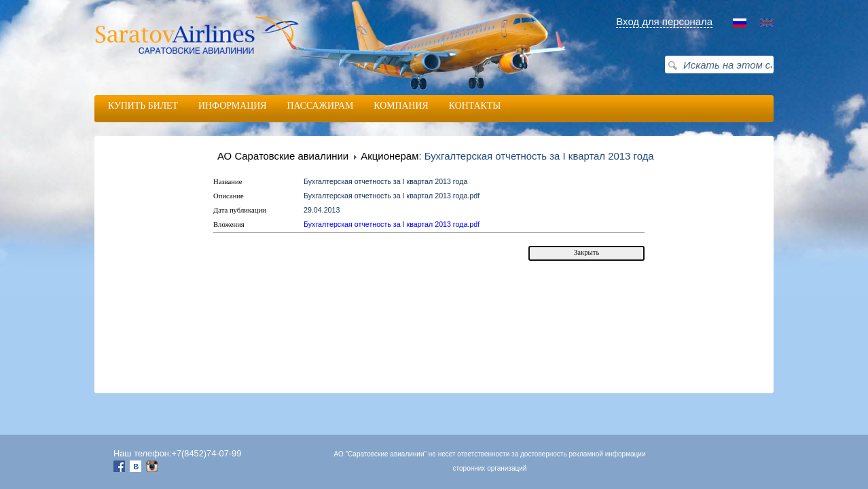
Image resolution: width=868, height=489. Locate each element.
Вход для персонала (664, 21)
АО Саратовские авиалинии (283, 156)
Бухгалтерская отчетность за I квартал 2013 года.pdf (392, 224)
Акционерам (390, 156)
